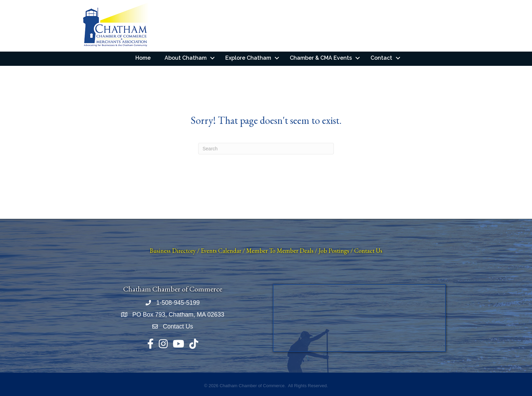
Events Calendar (221, 251)
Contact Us (368, 251)
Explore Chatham (248, 58)
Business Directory (173, 251)
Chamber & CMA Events (321, 58)
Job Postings (334, 251)
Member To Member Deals (280, 251)
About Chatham (186, 58)
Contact (381, 58)
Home (143, 58)
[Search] (266, 149)
